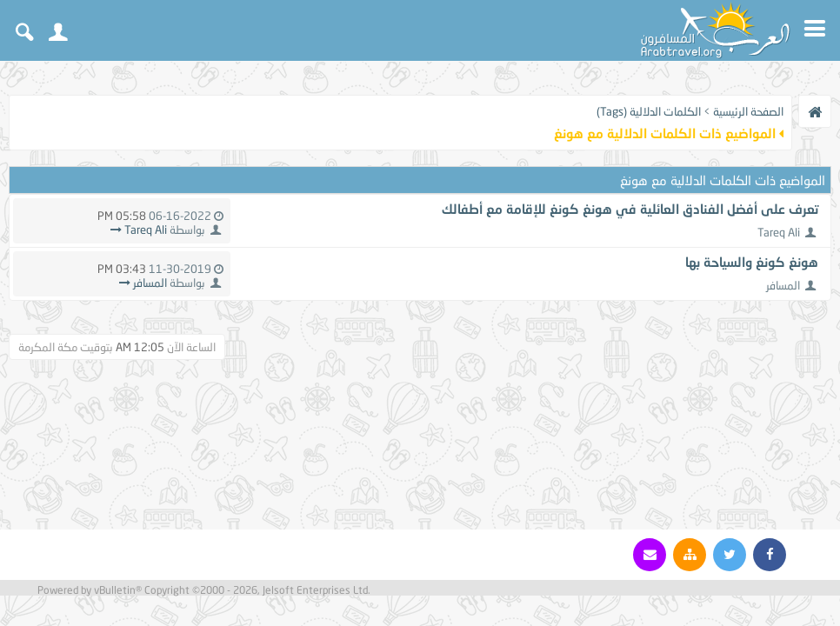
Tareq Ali (779, 232)
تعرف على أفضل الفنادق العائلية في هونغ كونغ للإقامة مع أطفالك (630, 209)
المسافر (783, 285)
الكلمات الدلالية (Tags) (649, 111)
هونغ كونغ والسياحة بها (752, 262)
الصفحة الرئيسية (748, 111)
